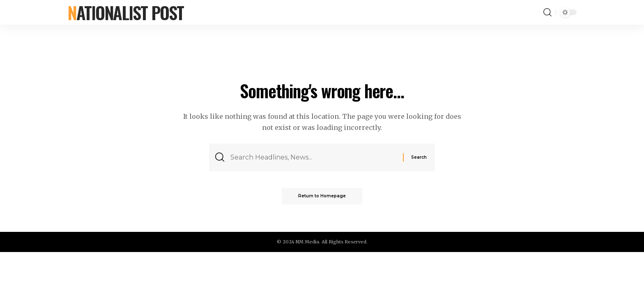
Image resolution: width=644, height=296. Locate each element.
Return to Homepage (322, 196)
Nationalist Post (125, 12)
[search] (547, 12)
